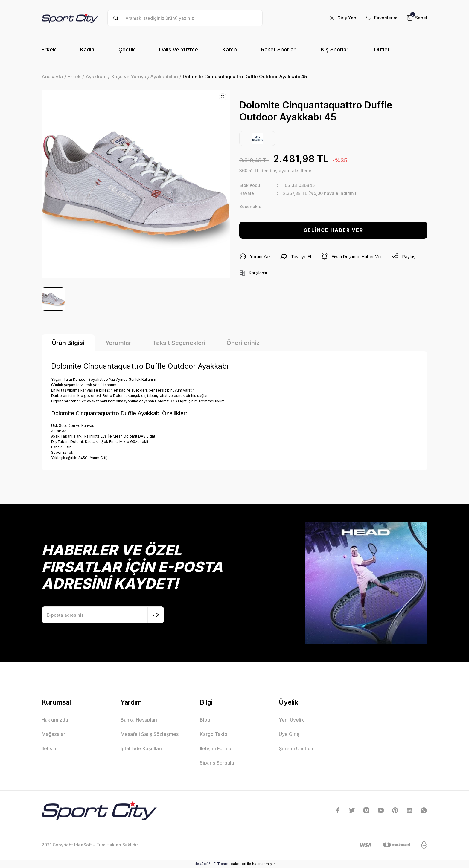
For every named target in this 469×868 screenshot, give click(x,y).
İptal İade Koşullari (141, 748)
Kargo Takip (214, 734)
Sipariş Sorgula (217, 763)
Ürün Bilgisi (68, 343)
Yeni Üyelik (291, 720)
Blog (205, 720)
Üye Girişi (290, 734)
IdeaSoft (202, 864)
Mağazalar (53, 734)
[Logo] (70, 18)
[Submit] (156, 615)
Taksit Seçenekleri (179, 343)
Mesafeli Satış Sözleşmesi (150, 734)
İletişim (50, 748)
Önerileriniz (243, 343)
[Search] (185, 18)
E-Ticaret (222, 864)
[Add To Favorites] (223, 97)
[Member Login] (343, 18)
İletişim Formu (216, 748)
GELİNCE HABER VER (333, 230)
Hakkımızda (55, 720)
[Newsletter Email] (103, 615)
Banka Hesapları (139, 720)
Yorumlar (118, 343)
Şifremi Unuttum (297, 748)
